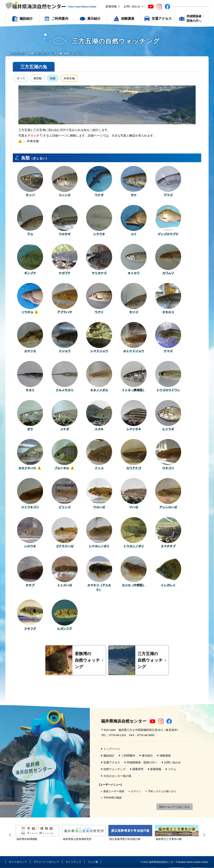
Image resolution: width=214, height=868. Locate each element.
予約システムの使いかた (162, 792)
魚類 (54, 78)
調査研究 (138, 769)
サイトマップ (73, 862)
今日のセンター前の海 (117, 776)
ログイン (136, 792)
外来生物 (71, 78)
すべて (21, 78)
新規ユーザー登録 (114, 792)
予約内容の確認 (112, 798)
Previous (11, 835)
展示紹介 (94, 19)
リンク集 (93, 862)
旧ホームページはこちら (175, 807)
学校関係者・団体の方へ (195, 18)
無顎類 (38, 78)
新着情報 (111, 6)
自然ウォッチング (115, 769)
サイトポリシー (18, 862)
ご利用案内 (60, 19)
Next (204, 835)
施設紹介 (26, 19)
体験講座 (128, 19)
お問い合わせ (132, 6)
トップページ (112, 749)
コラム (172, 769)
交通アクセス (162, 19)
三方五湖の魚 (34, 67)
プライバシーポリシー (46, 862)
